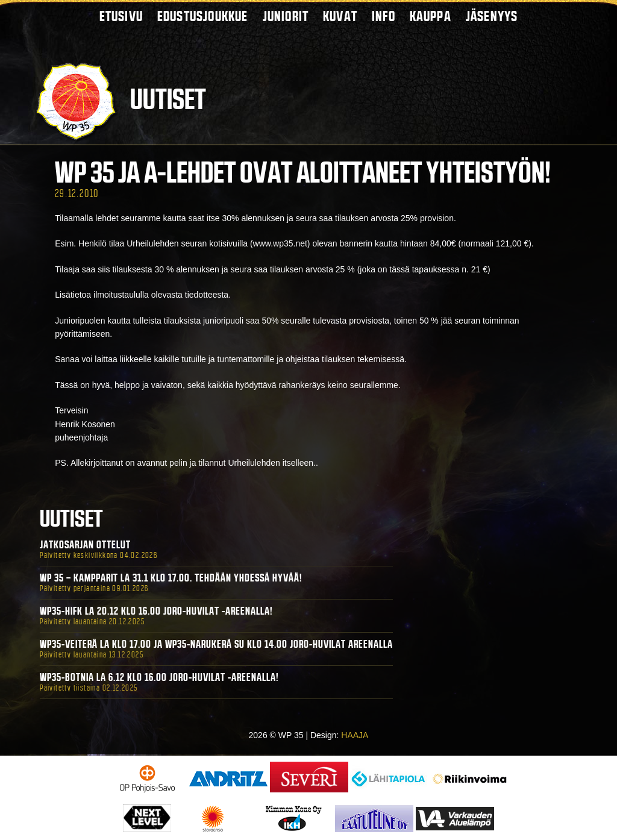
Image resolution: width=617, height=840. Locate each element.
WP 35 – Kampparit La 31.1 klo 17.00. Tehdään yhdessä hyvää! (171, 578)
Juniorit (286, 16)
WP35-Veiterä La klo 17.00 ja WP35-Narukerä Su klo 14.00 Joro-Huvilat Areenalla (216, 644)
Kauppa (431, 16)
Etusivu (121, 16)
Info (384, 16)
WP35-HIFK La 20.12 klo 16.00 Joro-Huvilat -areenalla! (156, 611)
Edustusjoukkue (203, 16)
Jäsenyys (492, 16)
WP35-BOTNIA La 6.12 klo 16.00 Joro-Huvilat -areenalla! (159, 677)
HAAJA (355, 735)
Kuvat (340, 16)
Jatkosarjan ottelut (85, 545)
